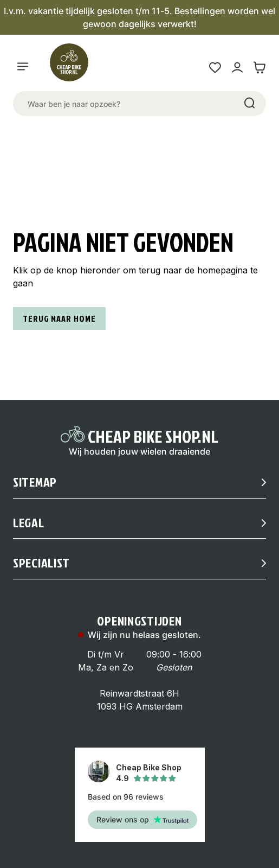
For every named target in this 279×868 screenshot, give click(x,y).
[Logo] (74, 67)
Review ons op (142, 819)
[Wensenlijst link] (215, 68)
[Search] (249, 104)
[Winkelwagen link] (259, 68)
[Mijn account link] (237, 68)
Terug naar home (59, 318)
